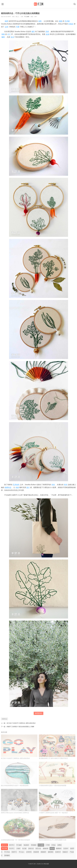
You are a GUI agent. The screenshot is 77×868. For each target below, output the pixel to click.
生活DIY (66, 849)
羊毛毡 (53, 845)
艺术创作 (16, 485)
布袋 (17, 487)
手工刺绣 (27, 17)
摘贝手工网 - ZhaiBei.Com (37, 864)
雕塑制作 (59, 849)
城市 (33, 32)
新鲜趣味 (7, 855)
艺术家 (67, 21)
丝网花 (59, 845)
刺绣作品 (8, 487)
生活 (12, 37)
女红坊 (52, 849)
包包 (53, 485)
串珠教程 (34, 845)
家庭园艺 (43, 852)
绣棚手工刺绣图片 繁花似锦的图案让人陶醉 (20, 727)
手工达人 (22, 852)
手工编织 (19, 845)
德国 (61, 21)
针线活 (71, 24)
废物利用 (46, 849)
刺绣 (6, 21)
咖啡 (3, 37)
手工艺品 (7, 852)
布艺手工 (12, 845)
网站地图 (46, 864)
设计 (28, 487)
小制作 (18, 849)
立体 (6, 27)
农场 (48, 34)
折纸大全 (31, 849)
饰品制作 (26, 845)
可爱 (18, 27)
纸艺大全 (38, 849)
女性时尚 (29, 852)
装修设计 (65, 852)
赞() (39, 713)
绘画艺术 (58, 852)
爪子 (9, 34)
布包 (66, 485)
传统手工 (14, 852)
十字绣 (48, 845)
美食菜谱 (36, 852)
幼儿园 (24, 849)
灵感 (47, 32)
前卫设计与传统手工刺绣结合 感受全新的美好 (21, 723)
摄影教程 (51, 852)
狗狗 (3, 34)
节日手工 (12, 849)
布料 (40, 21)
